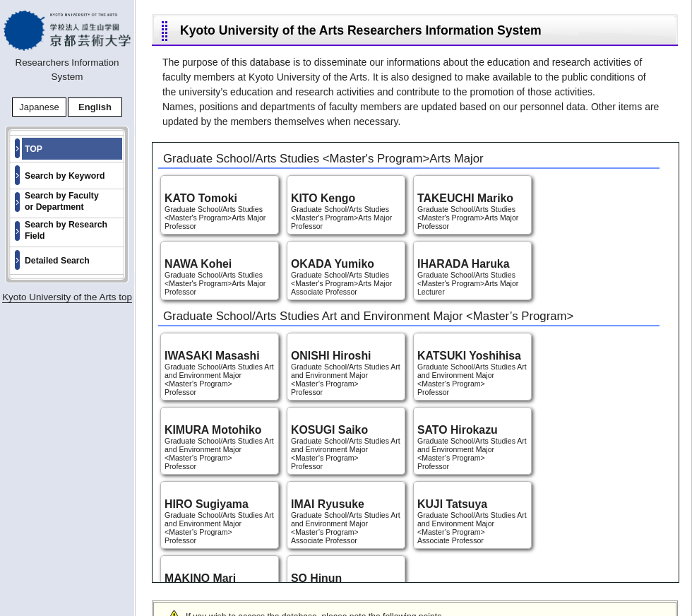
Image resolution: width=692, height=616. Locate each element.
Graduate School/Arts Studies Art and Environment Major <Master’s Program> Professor (220, 373)
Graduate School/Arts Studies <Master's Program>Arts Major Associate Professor (346, 277)
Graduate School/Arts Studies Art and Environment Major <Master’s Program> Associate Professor (346, 521)
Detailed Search (57, 261)
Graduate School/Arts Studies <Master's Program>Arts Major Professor (220, 211)
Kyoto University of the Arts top (67, 297)
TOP (34, 149)
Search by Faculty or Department (62, 201)
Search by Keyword (65, 176)
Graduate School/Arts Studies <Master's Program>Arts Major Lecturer (472, 277)
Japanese (39, 107)
